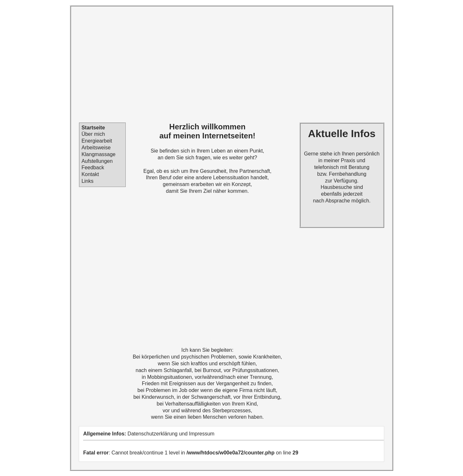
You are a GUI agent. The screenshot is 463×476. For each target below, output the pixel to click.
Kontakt (90, 174)
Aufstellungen (97, 161)
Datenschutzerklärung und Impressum (171, 434)
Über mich (93, 134)
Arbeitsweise (96, 148)
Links (87, 181)
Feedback (93, 168)
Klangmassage (98, 154)
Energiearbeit (97, 141)
